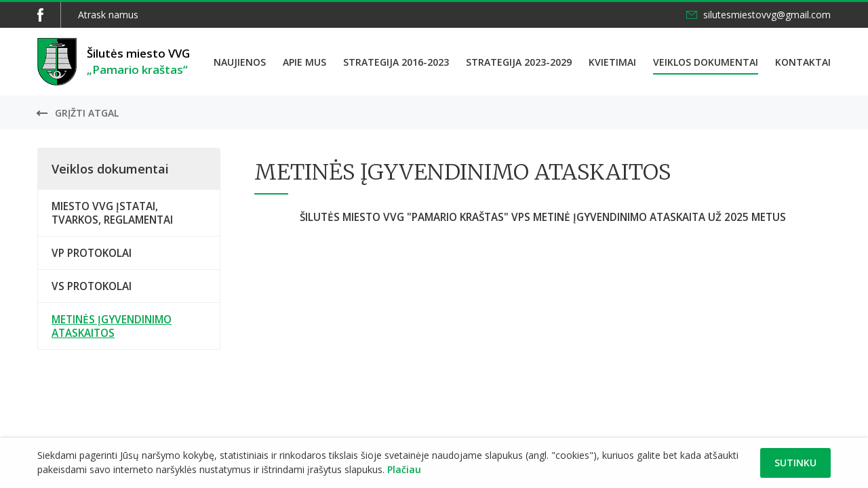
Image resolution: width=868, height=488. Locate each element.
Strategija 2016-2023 (396, 62)
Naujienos (240, 62)
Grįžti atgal (87, 113)
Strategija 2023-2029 (519, 62)
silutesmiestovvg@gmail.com (767, 15)
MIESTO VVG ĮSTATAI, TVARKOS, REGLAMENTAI (112, 213)
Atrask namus (108, 15)
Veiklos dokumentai (706, 62)
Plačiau (404, 469)
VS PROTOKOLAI (92, 286)
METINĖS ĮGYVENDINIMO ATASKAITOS (112, 326)
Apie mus (304, 62)
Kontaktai (803, 62)
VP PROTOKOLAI (92, 253)
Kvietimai (612, 62)
